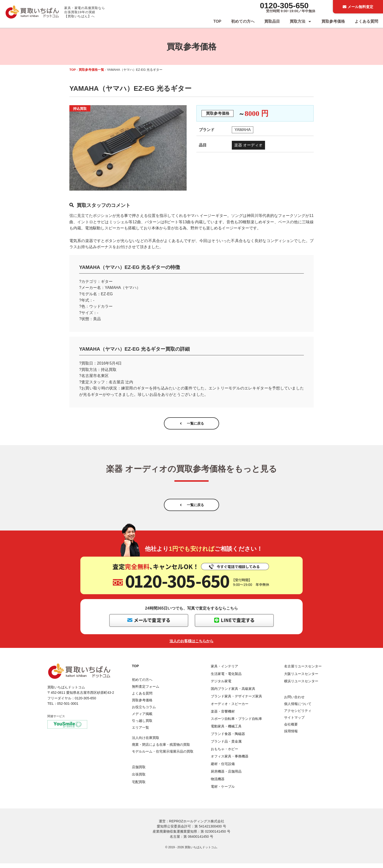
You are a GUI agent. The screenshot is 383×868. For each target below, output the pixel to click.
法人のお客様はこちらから (191, 646)
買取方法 (301, 21)
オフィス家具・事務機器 (230, 761)
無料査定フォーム (146, 691)
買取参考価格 (333, 21)
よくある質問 (366, 21)
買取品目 (272, 21)
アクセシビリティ (298, 715)
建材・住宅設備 (223, 768)
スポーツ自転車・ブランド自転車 (236, 724)
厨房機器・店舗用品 (226, 776)
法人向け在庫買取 (146, 743)
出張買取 (139, 779)
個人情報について (298, 708)
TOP (217, 21)
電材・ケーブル (223, 791)
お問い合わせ (294, 702)
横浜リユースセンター (301, 686)
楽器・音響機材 (223, 716)
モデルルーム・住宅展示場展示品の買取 (163, 756)
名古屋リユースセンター (303, 671)
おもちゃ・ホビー (224, 754)
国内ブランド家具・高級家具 (233, 694)
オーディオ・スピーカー (230, 708)
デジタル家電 (221, 686)
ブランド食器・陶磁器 (228, 738)
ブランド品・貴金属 (226, 746)
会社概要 (291, 729)
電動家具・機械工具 (226, 731)
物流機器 (218, 784)
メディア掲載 (142, 718)
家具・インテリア (224, 671)
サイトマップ (294, 722)
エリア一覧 (140, 732)
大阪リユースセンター (301, 678)
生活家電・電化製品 (226, 678)
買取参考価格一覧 (91, 70)
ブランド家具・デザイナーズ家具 (236, 701)
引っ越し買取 (142, 725)
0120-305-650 (284, 6)
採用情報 (291, 736)
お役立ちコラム (144, 712)
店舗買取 (139, 772)
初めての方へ (243, 21)
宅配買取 (139, 786)
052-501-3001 (68, 708)
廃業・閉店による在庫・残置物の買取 (161, 749)
